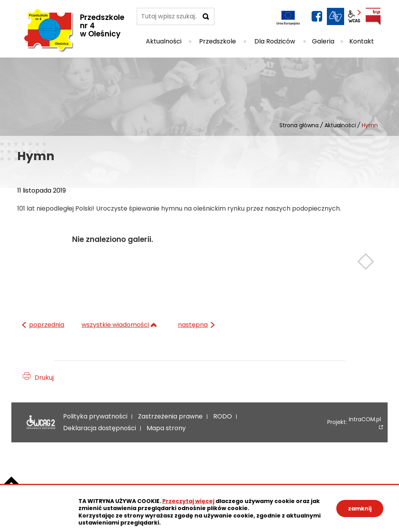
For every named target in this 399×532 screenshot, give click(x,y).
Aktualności (340, 125)
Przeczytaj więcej (188, 501)
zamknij (360, 509)
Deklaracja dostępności (39, 422)
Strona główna (299, 125)
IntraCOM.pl (365, 420)
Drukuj (44, 378)
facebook (317, 16)
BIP (373, 16)
